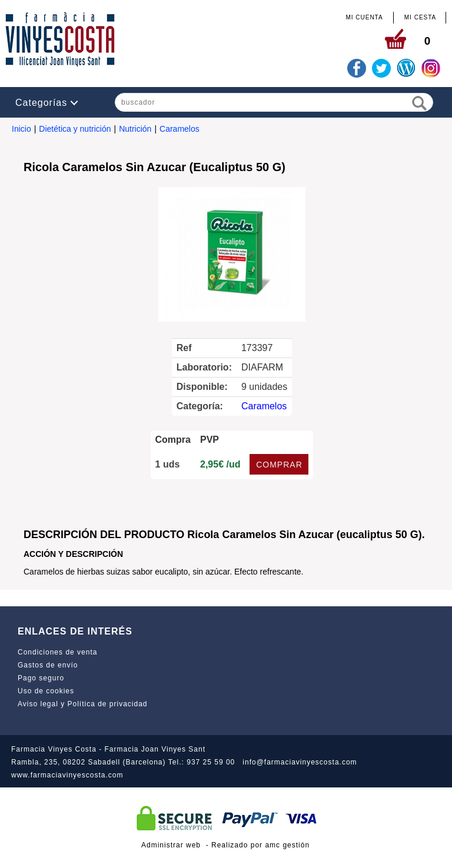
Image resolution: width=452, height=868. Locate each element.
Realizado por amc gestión (260, 845)
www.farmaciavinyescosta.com (67, 775)
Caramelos (180, 129)
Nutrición (135, 129)
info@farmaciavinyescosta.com (300, 762)
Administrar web (171, 845)
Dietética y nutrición (75, 129)
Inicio (21, 129)
